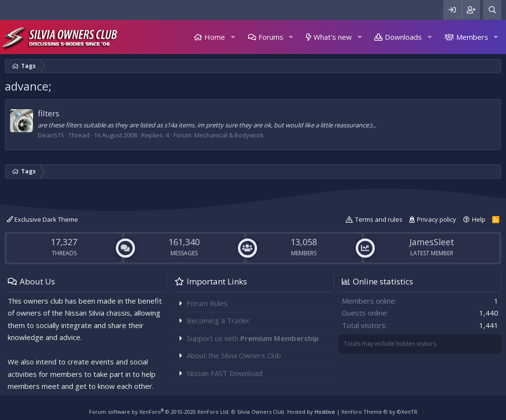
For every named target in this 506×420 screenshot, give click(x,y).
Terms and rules (379, 219)
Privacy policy (437, 219)
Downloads (403, 37)
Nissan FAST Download (225, 373)
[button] (233, 37)
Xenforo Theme (379, 412)
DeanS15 (51, 135)
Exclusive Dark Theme (42, 219)
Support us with (253, 338)
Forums (271, 37)
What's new (333, 37)
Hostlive (325, 412)
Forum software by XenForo (159, 412)
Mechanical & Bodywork (229, 135)
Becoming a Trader (218, 320)
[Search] (492, 10)
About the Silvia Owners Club (234, 355)
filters (49, 113)
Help (479, 219)
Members (472, 37)
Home (215, 37)
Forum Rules (207, 303)
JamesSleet (432, 242)
